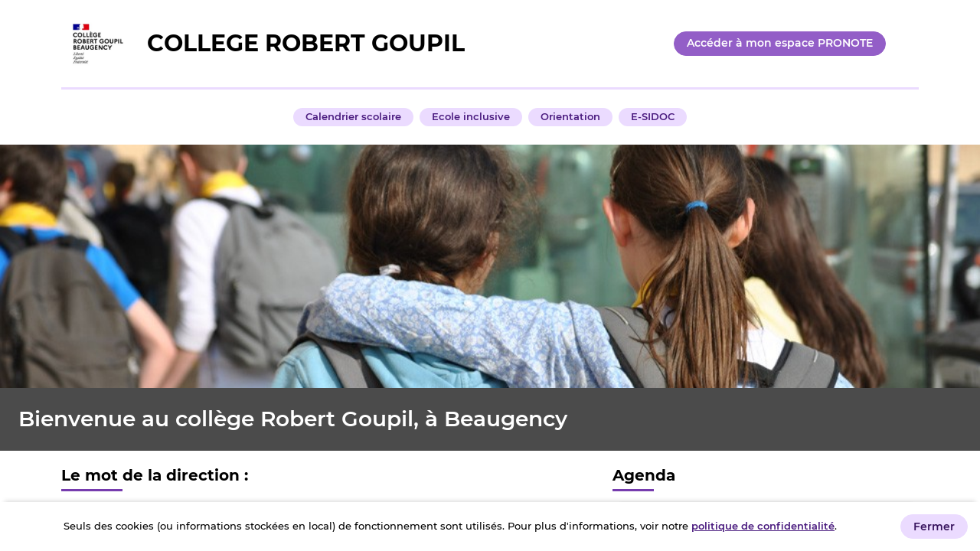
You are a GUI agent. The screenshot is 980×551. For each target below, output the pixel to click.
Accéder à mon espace (780, 43)
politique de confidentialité (763, 526)
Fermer (934, 527)
